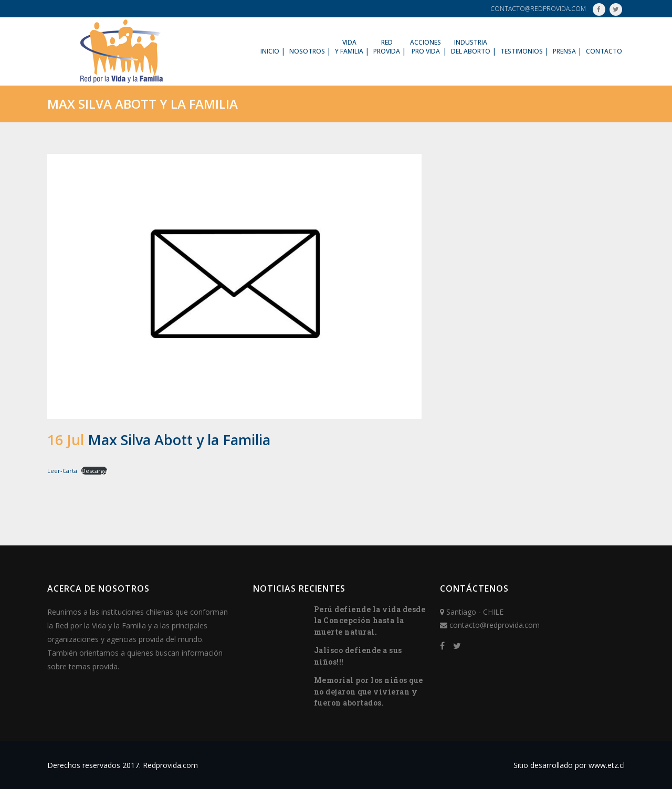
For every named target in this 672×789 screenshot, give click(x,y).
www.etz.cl (607, 765)
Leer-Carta (62, 471)
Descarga (94, 471)
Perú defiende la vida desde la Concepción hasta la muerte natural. (370, 620)
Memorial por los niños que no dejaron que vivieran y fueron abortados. (369, 691)
